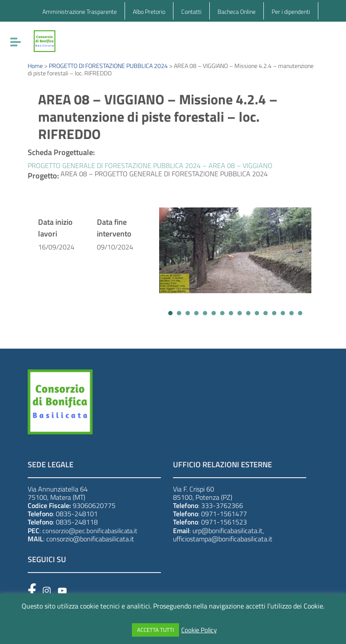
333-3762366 (222, 505)
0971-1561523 (224, 522)
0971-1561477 (224, 514)
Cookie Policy (199, 630)
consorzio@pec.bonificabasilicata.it (90, 531)
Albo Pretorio (149, 11)
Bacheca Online (237, 11)
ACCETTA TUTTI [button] (155, 630)
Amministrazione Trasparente (80, 11)
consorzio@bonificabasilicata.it (90, 539)
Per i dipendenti (291, 11)
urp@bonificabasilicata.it (227, 531)
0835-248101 (77, 514)
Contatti (191, 11)
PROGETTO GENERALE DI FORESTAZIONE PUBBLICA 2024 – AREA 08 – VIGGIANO (150, 165)
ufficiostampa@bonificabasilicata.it (223, 539)
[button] (170, 313)
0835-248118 (77, 522)
